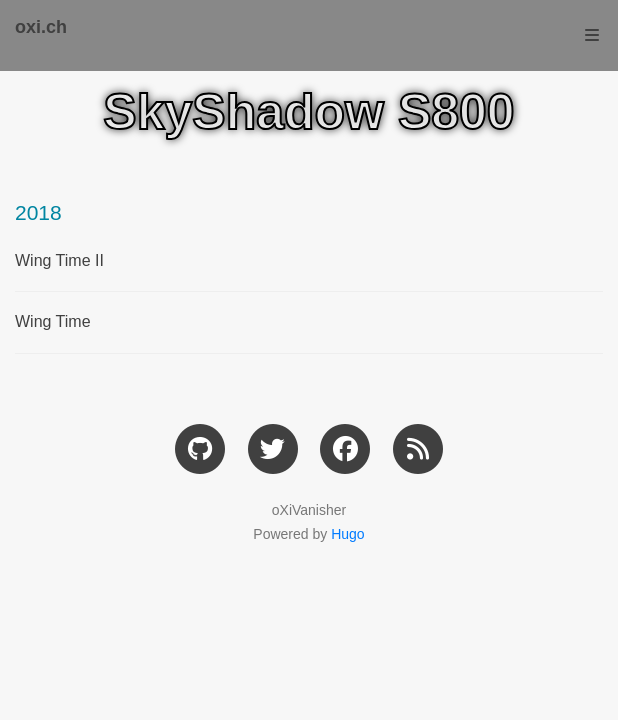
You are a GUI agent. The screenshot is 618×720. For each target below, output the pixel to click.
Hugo (347, 534)
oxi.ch (41, 27)
